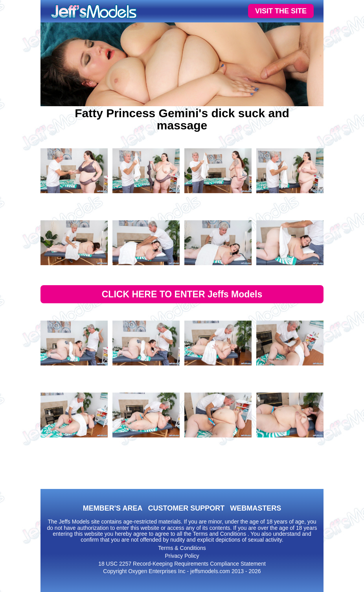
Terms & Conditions (182, 548)
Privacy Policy (182, 556)
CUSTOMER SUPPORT (186, 508)
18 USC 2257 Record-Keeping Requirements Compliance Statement (182, 564)
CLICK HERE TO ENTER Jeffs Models (182, 294)
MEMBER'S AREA (113, 508)
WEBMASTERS (256, 508)
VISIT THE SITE (281, 11)
